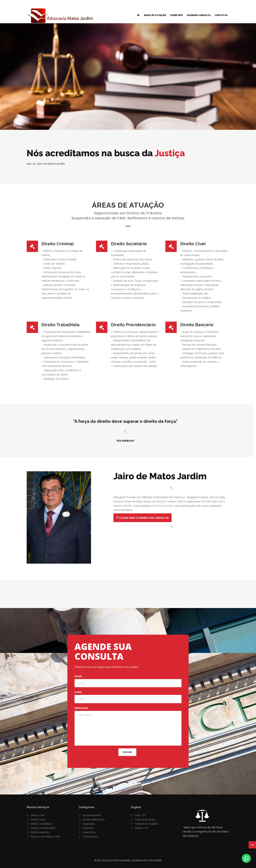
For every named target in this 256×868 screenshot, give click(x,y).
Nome (78, 676)
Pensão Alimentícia (94, 819)
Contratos (88, 828)
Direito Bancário (40, 832)
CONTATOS (221, 15)
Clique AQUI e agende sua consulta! (142, 518)
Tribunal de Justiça (145, 819)
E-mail (78, 692)
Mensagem (81, 708)
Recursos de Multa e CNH (45, 836)
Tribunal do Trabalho (147, 824)
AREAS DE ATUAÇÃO (155, 15)
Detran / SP (141, 828)
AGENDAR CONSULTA (199, 15)
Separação (89, 824)
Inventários (89, 832)
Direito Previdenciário (43, 828)
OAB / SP (140, 815)
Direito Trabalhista (41, 824)
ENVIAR (127, 752)
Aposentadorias (92, 815)
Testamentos (90, 836)
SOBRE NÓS (177, 15)
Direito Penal (38, 819)
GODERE (157, 860)
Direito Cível (38, 815)
